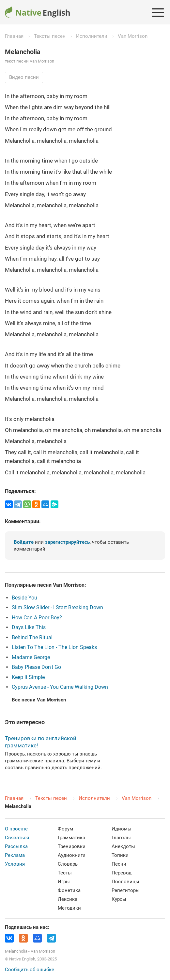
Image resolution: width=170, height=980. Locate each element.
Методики (69, 908)
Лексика (68, 899)
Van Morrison (133, 36)
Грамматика (71, 838)
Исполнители (92, 36)
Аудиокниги (72, 855)
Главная (14, 36)
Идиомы (122, 829)
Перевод (122, 873)
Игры (64, 882)
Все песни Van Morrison (39, 700)
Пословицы (125, 882)
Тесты (65, 873)
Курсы (119, 899)
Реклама (15, 855)
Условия (15, 864)
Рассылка (16, 846)
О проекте (16, 829)
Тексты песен (50, 36)
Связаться (17, 838)
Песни (119, 864)
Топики (120, 855)
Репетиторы (126, 890)
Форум (65, 829)
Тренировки (72, 846)
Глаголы (121, 838)
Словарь (68, 864)
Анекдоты (123, 846)
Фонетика (69, 890)
